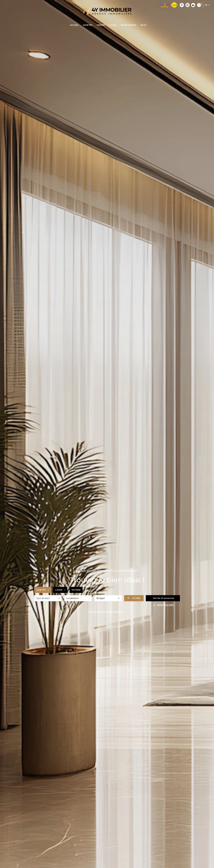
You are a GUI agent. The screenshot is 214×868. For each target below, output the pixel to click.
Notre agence (128, 25)
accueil (74, 25)
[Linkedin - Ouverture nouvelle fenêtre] (193, 5)
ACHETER (88, 25)
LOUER (113, 25)
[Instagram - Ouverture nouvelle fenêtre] (188, 5)
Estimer (76, 590)
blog (144, 25)
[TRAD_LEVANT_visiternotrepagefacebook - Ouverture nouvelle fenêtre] (182, 5)
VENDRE (101, 25)
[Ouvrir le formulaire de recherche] (134, 598)
